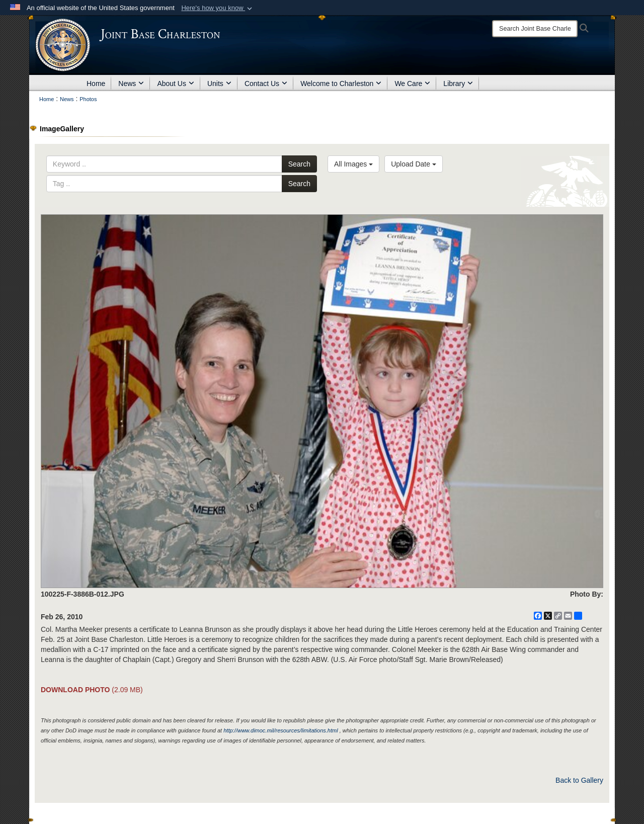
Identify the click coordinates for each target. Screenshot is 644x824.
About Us (176, 84)
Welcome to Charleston (341, 84)
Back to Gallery (579, 780)
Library (458, 84)
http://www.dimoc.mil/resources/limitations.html (280, 730)
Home (96, 84)
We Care (412, 84)
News (131, 84)
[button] (218, 8)
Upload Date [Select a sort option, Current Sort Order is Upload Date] (414, 164)
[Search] (535, 29)
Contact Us (266, 84)
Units (219, 84)
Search (299, 164)
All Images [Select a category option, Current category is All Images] (353, 164)
